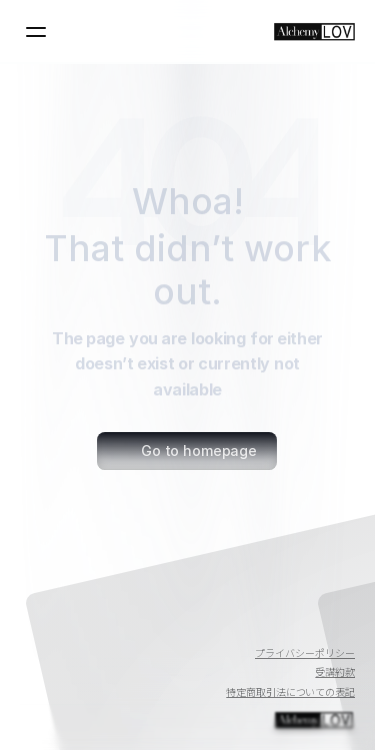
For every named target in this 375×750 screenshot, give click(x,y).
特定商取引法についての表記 (290, 691)
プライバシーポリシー (305, 652)
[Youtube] (243, 626)
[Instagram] (339, 626)
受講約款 (335, 671)
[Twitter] (291, 626)
